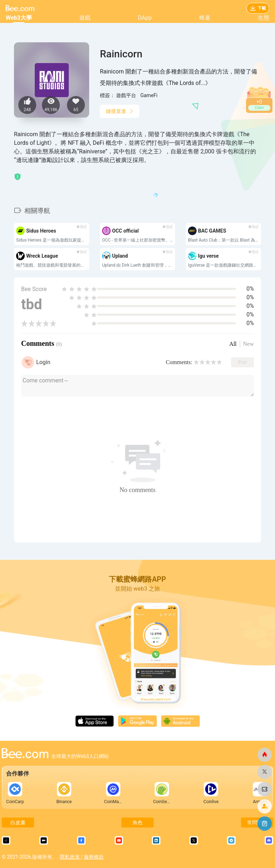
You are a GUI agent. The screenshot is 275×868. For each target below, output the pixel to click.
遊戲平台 (126, 95)
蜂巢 (205, 18)
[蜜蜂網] (265, 755)
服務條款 (94, 857)
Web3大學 (19, 18)
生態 (264, 18)
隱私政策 (70, 857)
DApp (145, 18)
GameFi (149, 95)
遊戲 (85, 18)
